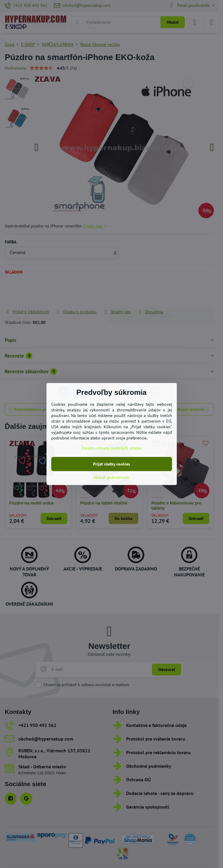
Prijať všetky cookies (111, 464)
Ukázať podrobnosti (111, 477)
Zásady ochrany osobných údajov (111, 448)
